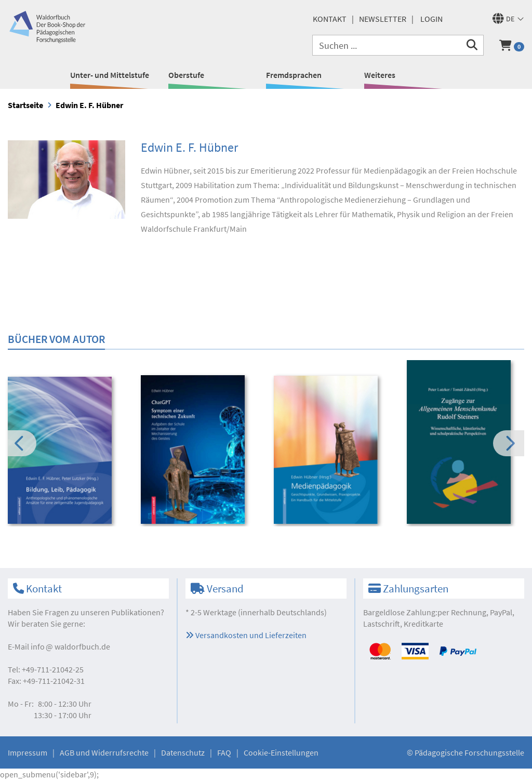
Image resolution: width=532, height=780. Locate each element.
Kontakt (330, 19)
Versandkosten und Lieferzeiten (246, 635)
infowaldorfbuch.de (70, 646)
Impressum (28, 752)
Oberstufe (186, 75)
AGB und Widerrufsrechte (104, 752)
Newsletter (383, 19)
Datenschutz (183, 752)
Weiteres (380, 75)
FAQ (224, 752)
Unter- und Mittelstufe (110, 75)
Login (431, 19)
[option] (67, 451)
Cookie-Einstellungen (281, 752)
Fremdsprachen (294, 75)
